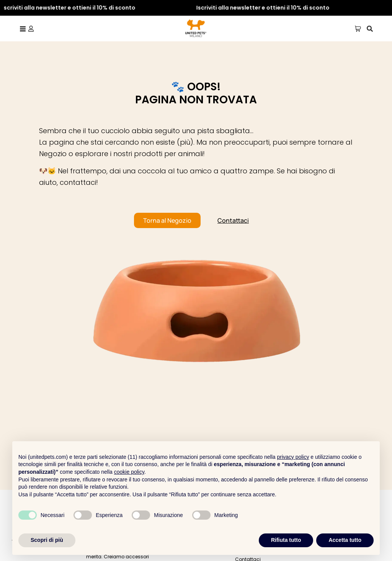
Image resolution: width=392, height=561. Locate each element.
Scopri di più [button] (47, 540)
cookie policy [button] (129, 472)
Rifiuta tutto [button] (286, 540)
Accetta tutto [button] (345, 540)
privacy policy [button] (293, 457)
